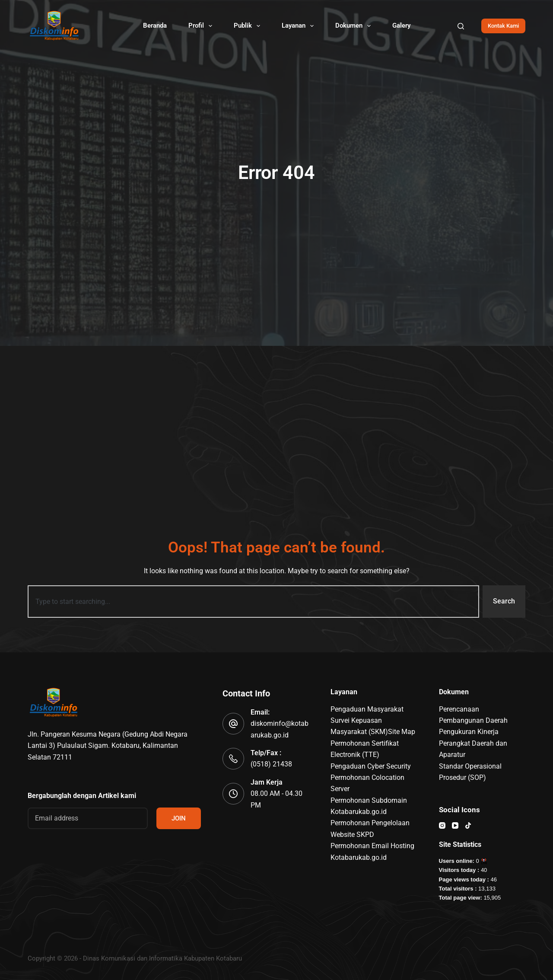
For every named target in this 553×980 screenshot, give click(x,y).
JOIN (179, 818)
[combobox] (253, 601)
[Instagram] (442, 825)
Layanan (299, 26)
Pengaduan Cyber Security (371, 766)
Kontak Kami (503, 26)
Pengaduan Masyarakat (367, 709)
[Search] (461, 26)
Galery (401, 26)
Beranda (155, 26)
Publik (249, 26)
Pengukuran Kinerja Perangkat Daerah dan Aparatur (473, 743)
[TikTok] (468, 825)
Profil (202, 26)
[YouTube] (455, 825)
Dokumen (355, 26)
